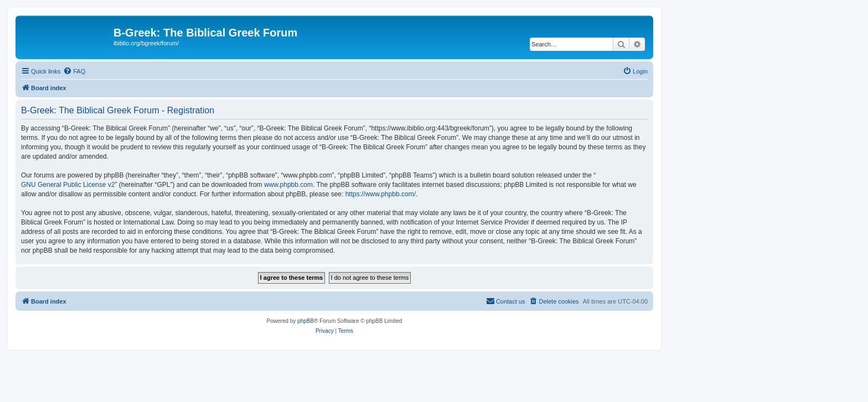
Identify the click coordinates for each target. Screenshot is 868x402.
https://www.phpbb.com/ (381, 194)
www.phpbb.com (288, 185)
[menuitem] (74, 71)
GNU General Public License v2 (68, 185)
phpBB (306, 321)
